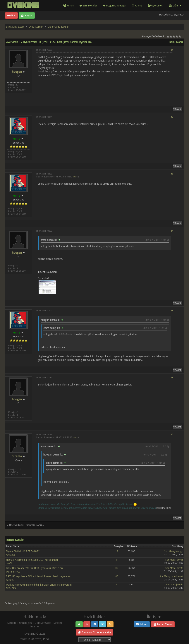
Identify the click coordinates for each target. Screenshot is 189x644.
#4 (172, 231)
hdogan (17, 72)
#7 (172, 435)
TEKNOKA (11, 588)
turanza (17, 456)
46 (117, 576)
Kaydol (27, 15)
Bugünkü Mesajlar (115, 6)
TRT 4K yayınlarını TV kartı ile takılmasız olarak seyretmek (38, 576)
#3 (172, 174)
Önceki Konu (16, 525)
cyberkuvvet (177, 576)
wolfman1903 (13, 572)
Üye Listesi (156, 6)
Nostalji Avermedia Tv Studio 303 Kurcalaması (32, 560)
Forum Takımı (163, 624)
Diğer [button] (175, 6)
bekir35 (10, 580)
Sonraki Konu (34, 525)
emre (75, 177)
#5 (172, 311)
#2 (172, 117)
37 (117, 568)
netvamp (10, 555)
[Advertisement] (104, 89)
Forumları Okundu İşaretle (94, 632)
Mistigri (179, 551)
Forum (69, 6)
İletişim (142, 624)
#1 (172, 50)
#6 (172, 378)
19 (117, 551)
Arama (137, 6)
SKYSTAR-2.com (15, 27)
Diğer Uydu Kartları (58, 27)
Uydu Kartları (36, 27)
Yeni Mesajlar (88, 6)
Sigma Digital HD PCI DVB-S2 (23, 551)
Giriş (11, 15)
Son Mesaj (170, 551)
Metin (180, 585)
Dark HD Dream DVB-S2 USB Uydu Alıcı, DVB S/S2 (35, 568)
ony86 (9, 563)
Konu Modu (176, 42)
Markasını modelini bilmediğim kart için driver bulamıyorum (39, 585)
